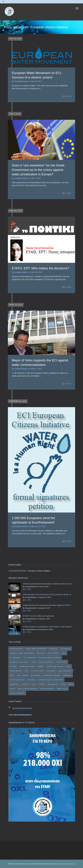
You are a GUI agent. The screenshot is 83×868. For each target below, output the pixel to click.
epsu (64, 653)
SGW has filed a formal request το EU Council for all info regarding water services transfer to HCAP (48, 594)
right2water (14, 684)
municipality (51, 671)
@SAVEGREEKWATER (22, 708)
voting (12, 689)
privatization (36, 675)
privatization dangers (52, 675)
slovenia (25, 684)
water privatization (17, 693)
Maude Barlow (16, 671)
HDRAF (41, 666)
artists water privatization (36, 649)
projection (67, 675)
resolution (31, 680)
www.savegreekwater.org (67, 864)
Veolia (63, 684)
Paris (12, 675)
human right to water (55, 666)
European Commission (19, 662)
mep (26, 671)
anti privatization (16, 649)
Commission (65, 649)
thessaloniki (53, 684)
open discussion (65, 671)
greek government (27, 666)
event (34, 662)
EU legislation (15, 658)
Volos (71, 684)
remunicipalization (17, 680)
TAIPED (42, 684)
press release (22, 675)
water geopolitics (47, 689)
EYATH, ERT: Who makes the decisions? (40, 268)
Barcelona (53, 649)
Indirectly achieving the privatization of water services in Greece (48, 584)
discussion (41, 653)
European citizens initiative (50, 658)
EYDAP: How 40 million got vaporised (38, 616)
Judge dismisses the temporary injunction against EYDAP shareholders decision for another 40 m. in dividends (48, 605)
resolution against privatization (51, 680)
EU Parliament (30, 658)
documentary (53, 653)
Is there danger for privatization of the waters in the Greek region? (48, 627)
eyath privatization (46, 662)
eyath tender (62, 662)
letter (68, 666)
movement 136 (37, 671)
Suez (34, 684)
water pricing (62, 689)
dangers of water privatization (22, 653)
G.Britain (13, 666)
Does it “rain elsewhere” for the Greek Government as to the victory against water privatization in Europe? (38, 170)
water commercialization (27, 689)
